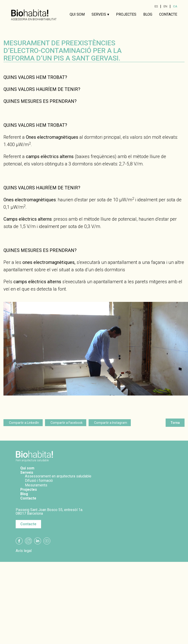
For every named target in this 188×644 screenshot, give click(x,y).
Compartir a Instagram (111, 423)
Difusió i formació (39, 481)
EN (165, 6)
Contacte (168, 14)
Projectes (126, 14)
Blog (148, 14)
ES (156, 6)
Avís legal (24, 551)
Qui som (77, 14)
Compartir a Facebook (67, 423)
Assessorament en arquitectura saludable (59, 476)
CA (175, 6)
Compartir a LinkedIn (24, 423)
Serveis (99, 14)
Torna (175, 423)
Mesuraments (36, 485)
